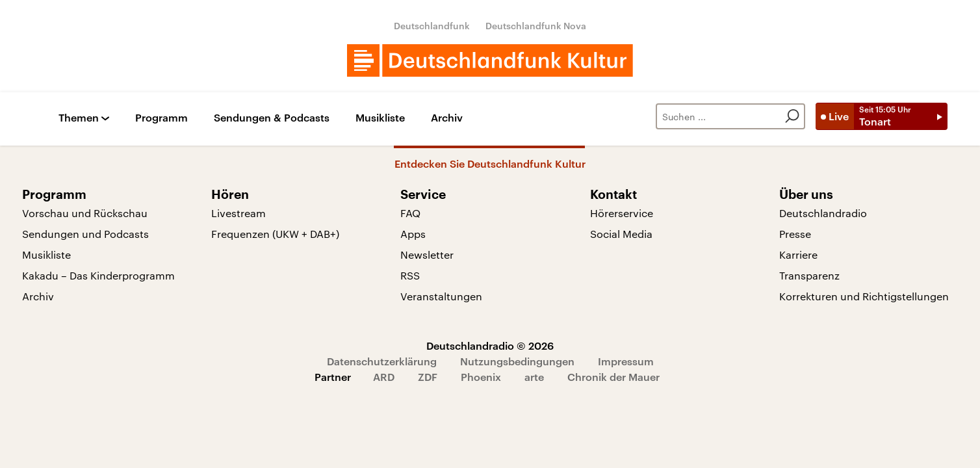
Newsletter (427, 254)
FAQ (410, 213)
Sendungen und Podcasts (85, 234)
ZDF (428, 377)
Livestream (239, 213)
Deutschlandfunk (432, 26)
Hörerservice (622, 213)
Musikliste (380, 118)
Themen (79, 118)
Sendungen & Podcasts (272, 118)
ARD (384, 377)
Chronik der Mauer (613, 377)
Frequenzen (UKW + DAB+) (275, 234)
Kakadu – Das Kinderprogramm (98, 275)
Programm (161, 118)
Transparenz (809, 275)
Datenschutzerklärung (382, 361)
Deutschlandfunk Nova (536, 26)
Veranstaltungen (441, 296)
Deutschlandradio (823, 213)
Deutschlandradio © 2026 (490, 345)
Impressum (626, 361)
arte (534, 377)
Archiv (447, 118)
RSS (410, 275)
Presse (795, 234)
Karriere (798, 254)
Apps (413, 234)
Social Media (621, 234)
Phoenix (481, 377)
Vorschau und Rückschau (85, 213)
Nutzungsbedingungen (517, 361)
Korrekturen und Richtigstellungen (864, 296)
